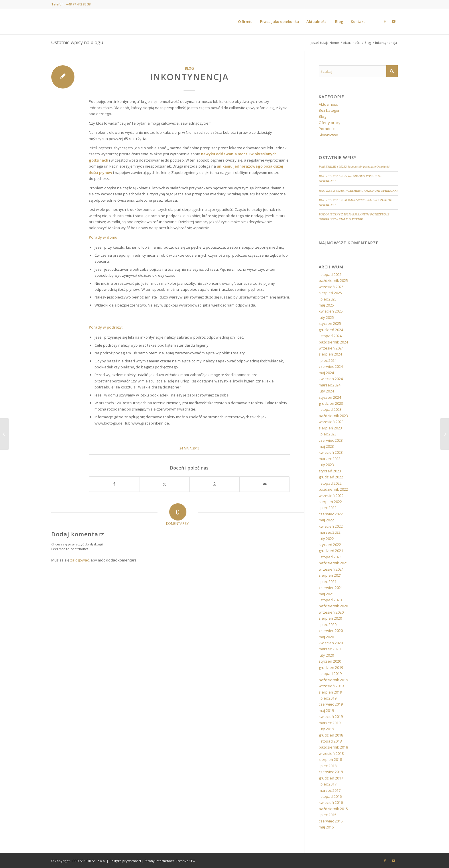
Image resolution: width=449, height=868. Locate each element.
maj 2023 (326, 446)
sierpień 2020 (330, 618)
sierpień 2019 (330, 692)
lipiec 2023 (328, 434)
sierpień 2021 (330, 575)
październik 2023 (333, 416)
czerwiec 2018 (331, 772)
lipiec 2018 (328, 766)
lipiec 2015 (328, 815)
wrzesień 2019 (331, 686)
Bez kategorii (330, 110)
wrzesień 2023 (331, 422)
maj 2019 (326, 710)
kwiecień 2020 (331, 643)
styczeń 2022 (330, 545)
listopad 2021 (330, 557)
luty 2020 (326, 655)
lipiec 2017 (328, 784)
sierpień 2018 (330, 759)
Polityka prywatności (125, 861)
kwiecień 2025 (331, 311)
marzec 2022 (330, 532)
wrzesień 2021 (331, 569)
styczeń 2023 (330, 471)
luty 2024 (326, 391)
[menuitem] (245, 21)
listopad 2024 (330, 336)
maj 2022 (326, 520)
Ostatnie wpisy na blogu (77, 42)
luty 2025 (326, 317)
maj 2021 (326, 594)
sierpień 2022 (330, 502)
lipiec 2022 (328, 508)
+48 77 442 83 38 (78, 4)
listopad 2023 (330, 409)
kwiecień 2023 (331, 452)
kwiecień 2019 (331, 716)
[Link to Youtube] (393, 21)
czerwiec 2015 (331, 821)
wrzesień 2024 (331, 348)
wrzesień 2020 (331, 612)
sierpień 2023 (330, 428)
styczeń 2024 (330, 397)
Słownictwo (328, 135)
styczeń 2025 (330, 323)
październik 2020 (333, 606)
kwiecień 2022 (331, 526)
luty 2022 (326, 539)
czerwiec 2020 (331, 631)
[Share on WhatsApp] (214, 484)
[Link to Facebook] (385, 21)
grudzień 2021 (331, 551)
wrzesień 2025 (331, 287)
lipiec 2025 (328, 299)
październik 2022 (333, 489)
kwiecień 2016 (331, 802)
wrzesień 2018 (331, 753)
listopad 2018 (330, 741)
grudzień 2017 (331, 778)
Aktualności (329, 104)
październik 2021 (333, 563)
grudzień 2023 (331, 403)
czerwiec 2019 (331, 704)
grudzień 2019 (331, 667)
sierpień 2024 (330, 354)
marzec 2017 (330, 790)
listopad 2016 (330, 796)
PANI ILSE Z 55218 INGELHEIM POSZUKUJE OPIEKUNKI (358, 191)
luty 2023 (326, 465)
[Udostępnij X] (164, 484)
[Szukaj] (358, 71)
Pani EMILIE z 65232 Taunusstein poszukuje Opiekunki (354, 166)
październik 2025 (333, 280)
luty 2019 (326, 729)
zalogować (79, 560)
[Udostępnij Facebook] (114, 484)
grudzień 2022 (331, 477)
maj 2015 (326, 827)
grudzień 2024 (331, 330)
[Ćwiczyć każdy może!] (4, 434)
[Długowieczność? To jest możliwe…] (445, 434)
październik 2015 (333, 809)
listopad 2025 (330, 274)
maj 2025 (326, 305)
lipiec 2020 (328, 625)
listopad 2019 (330, 673)
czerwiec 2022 (331, 514)
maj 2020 (326, 637)
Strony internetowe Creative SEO (170, 861)
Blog (189, 68)
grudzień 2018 (331, 735)
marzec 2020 (330, 649)
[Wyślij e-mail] (265, 484)
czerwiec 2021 (331, 588)
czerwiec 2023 (331, 440)
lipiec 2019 (328, 698)
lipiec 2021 (328, 582)
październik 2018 (333, 747)
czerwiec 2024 (331, 366)
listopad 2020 (330, 600)
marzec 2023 (330, 459)
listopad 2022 (330, 483)
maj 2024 (326, 373)
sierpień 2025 (330, 293)
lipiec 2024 (328, 360)
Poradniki (327, 129)
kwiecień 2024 (331, 379)
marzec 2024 (330, 385)
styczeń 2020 (330, 661)
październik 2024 (333, 342)
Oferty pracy (330, 123)
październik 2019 (333, 680)
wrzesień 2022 (331, 496)
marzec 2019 (330, 723)
